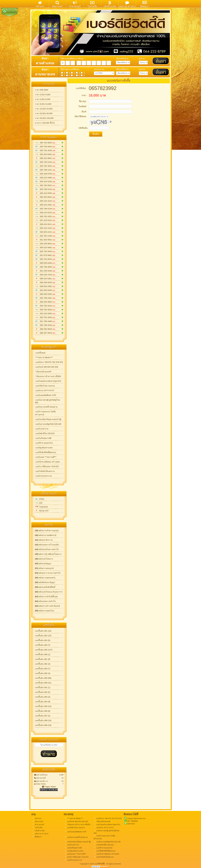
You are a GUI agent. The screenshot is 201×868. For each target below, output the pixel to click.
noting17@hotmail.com (136, 818)
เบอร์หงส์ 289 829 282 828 (47, 367)
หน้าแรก (37, 818)
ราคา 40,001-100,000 (44, 118)
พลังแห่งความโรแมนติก (47, 545)
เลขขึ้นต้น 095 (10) (43, 706)
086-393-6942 (49, 197)
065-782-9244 (49, 306)
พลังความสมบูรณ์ (44, 568)
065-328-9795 (49, 174)
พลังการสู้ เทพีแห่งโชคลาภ (48, 554)
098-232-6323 (49, 213)
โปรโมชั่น (37, 828)
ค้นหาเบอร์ (38, 821)
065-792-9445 (49, 251)
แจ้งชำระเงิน (38, 831)
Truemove (41, 507)
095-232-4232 (49, 201)
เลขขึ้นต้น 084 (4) (43, 673)
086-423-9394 (49, 193)
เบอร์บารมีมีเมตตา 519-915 (47, 466)
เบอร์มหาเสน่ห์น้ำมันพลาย (46, 407)
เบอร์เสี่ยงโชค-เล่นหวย (45, 386)
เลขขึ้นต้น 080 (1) (43, 654)
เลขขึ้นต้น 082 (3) (43, 664)
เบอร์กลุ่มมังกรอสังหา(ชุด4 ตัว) (48, 381)
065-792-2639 (49, 150)
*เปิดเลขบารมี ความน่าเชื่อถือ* (48, 376)
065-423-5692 (49, 248)
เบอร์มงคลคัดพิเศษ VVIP (46, 395)
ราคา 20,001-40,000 (44, 113)
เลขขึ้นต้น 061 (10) (43, 631)
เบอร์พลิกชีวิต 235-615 (45, 433)
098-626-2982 (49, 286)
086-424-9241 (49, 224)
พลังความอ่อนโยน (45, 611)
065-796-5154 (49, 189)
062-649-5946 (49, 290)
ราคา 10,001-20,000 (44, 109)
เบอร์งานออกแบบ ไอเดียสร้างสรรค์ (45, 413)
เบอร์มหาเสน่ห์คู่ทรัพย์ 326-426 (48, 424)
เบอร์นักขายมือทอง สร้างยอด (47, 462)
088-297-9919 (49, 333)
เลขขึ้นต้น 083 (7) (43, 669)
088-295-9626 (49, 329)
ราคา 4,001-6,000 (43, 99)
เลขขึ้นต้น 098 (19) (43, 720)
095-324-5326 (49, 182)
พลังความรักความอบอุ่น (47, 531)
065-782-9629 (49, 143)
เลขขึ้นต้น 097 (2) (43, 716)
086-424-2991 (49, 205)
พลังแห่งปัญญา (43, 564)
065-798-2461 (49, 298)
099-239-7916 (49, 275)
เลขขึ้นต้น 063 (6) (43, 640)
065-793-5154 (49, 162)
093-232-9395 (49, 314)
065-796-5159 (49, 209)
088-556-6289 (49, 263)
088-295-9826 (49, 302)
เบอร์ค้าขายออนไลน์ (44, 443)
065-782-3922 (49, 166)
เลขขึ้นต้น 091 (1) (43, 687)
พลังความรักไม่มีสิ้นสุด (46, 597)
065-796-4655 (49, 267)
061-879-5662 (49, 255)
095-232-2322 (49, 228)
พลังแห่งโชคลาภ (44, 559)
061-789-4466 (49, 321)
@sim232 (131, 824)
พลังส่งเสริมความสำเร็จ (47, 549)
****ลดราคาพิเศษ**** (44, 357)
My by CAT (42, 511)
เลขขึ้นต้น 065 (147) (44, 650)
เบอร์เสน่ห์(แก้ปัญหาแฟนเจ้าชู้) (48, 419)
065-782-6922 (49, 185)
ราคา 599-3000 (42, 90)
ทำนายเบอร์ (38, 825)
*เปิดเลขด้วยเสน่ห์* (43, 372)
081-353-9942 (49, 240)
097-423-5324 (49, 220)
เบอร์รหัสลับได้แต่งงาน (45, 471)
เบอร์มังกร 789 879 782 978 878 (49, 362)
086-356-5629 (49, 282)
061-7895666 (132, 821)
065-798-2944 (49, 325)
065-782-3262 (49, 216)
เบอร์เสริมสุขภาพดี (43, 438)
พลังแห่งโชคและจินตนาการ (49, 592)
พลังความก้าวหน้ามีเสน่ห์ (47, 606)
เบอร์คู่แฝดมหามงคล (44, 448)
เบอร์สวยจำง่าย (42, 429)
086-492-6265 (49, 294)
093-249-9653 (49, 244)
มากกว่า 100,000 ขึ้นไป (45, 123)
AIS (39, 503)
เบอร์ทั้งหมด (40, 353)
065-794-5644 (49, 147)
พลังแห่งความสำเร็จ (45, 601)
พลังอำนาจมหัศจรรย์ (46, 535)
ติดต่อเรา (37, 837)
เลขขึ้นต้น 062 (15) (43, 636)
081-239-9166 (49, 271)
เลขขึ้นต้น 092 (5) (43, 692)
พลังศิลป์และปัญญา (45, 582)
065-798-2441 (49, 170)
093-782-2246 (49, 236)
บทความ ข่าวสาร (40, 834)
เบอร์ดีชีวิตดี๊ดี (100, 864)
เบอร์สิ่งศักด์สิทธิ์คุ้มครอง (46, 452)
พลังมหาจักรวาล (44, 540)
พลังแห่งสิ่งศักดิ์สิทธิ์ (45, 587)
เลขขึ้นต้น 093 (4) (43, 697)
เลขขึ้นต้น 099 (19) (43, 725)
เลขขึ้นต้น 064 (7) (43, 645)
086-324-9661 (49, 158)
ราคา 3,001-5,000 (43, 95)
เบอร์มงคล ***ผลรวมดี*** (46, 457)
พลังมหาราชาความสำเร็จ (48, 573)
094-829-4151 (49, 232)
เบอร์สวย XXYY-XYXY (45, 390)
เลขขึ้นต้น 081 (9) (43, 659)
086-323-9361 (49, 279)
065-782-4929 (49, 317)
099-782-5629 (49, 310)
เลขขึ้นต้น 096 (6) (43, 711)
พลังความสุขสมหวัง (45, 578)
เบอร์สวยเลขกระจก (43, 476)
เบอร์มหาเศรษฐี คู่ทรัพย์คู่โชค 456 (48, 401)
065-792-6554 (49, 259)
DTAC (40, 499)
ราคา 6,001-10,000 (43, 104)
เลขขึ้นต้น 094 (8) (43, 702)
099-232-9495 (49, 178)
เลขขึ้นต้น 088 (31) (43, 683)
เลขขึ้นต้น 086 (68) (43, 678)
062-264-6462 (49, 154)
